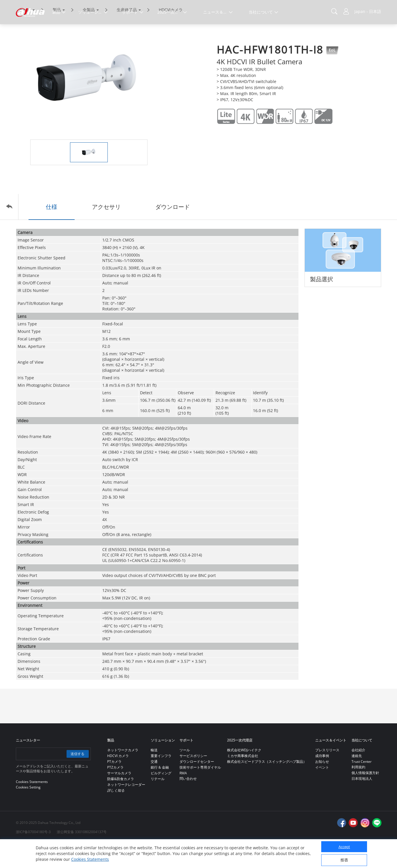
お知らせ (322, 786)
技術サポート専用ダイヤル (200, 792)
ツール (185, 774)
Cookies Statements (90, 859)
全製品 (89, 34)
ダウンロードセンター (197, 786)
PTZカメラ (115, 792)
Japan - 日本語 (368, 11)
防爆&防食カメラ (121, 803)
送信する (77, 778)
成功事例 (322, 780)
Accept (344, 847)
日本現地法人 (362, 803)
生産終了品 (127, 34)
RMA (183, 798)
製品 (57, 34)
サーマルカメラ (119, 798)
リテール (158, 803)
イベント (322, 792)
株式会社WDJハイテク (244, 774)
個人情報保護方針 (365, 797)
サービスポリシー (193, 780)
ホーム (25, 34)
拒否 (344, 860)
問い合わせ (188, 803)
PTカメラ (114, 786)
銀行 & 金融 (160, 792)
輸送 (154, 774)
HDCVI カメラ (118, 780)
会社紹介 (358, 774)
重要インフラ (161, 780)
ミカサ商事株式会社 (243, 780)
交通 (154, 786)
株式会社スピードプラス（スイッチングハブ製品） (267, 786)
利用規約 (358, 791)
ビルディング (161, 798)
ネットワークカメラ (123, 774)
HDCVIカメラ (171, 34)
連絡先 (357, 780)
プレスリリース (327, 774)
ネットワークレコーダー (126, 809)
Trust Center (362, 786)
